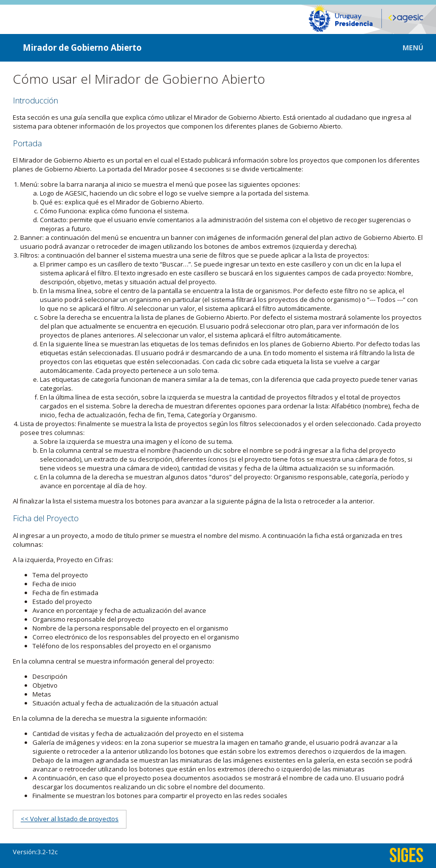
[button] (406, 48)
